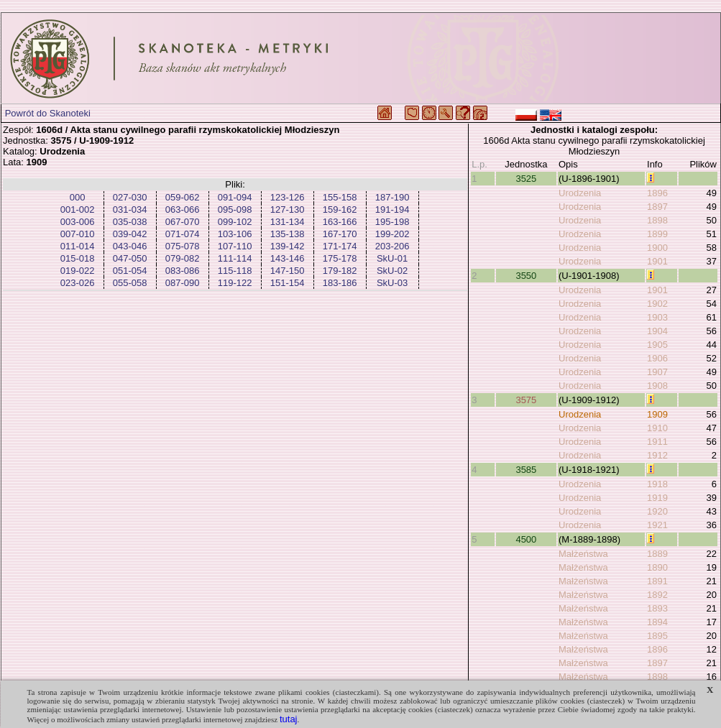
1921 (657, 525)
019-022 (78, 271)
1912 (657, 455)
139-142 (288, 246)
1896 (657, 193)
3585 (526, 470)
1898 (657, 220)
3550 (526, 276)
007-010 (78, 234)
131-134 (288, 222)
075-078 (183, 246)
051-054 (130, 271)
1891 (657, 581)
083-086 (183, 271)
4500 (526, 539)
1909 (657, 414)
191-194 (392, 209)
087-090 (183, 283)
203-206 (392, 246)
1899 (657, 234)
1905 (657, 345)
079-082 (183, 258)
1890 (657, 567)
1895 (657, 636)
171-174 (340, 246)
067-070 (183, 222)
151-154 (288, 283)
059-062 (183, 197)
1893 (657, 608)
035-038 (130, 222)
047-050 (130, 258)
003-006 (78, 222)
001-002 (78, 209)
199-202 (392, 234)
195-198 (392, 222)
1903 (657, 317)
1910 (657, 428)
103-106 (235, 234)
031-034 (130, 209)
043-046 (130, 246)
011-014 (78, 246)
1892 (657, 595)
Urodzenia (580, 193)
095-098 (235, 209)
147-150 (288, 271)
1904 (657, 331)
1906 (657, 358)
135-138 (288, 234)
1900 (657, 248)
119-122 (235, 283)
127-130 (288, 209)
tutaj (289, 719)
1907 (657, 372)
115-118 (235, 271)
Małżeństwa (583, 554)
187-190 (392, 197)
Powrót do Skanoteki (48, 113)
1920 (657, 511)
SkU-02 (392, 271)
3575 (526, 400)
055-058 (130, 283)
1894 (657, 622)
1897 (657, 207)
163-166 (340, 222)
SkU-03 (392, 283)
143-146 (288, 258)
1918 (657, 484)
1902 (657, 304)
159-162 (340, 209)
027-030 (130, 197)
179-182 (340, 271)
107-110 (235, 246)
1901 (657, 261)
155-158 (340, 197)
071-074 (183, 234)
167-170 (340, 234)
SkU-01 (392, 258)
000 (78, 197)
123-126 (288, 197)
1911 (657, 442)
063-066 (183, 209)
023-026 (78, 283)
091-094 (235, 197)
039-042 (130, 234)
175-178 (340, 258)
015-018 (78, 258)
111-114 (235, 258)
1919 (657, 498)
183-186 (340, 283)
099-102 (235, 222)
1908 (657, 386)
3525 (526, 179)
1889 (657, 554)
